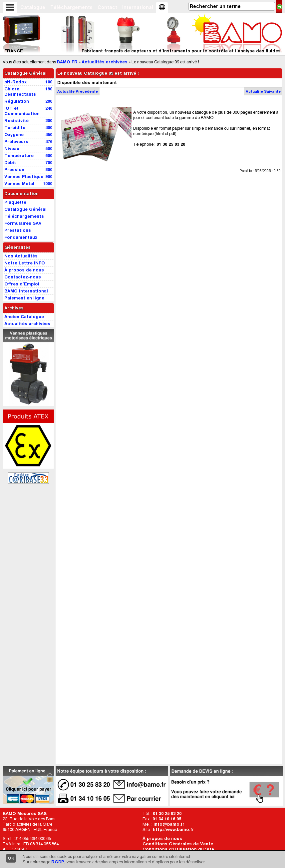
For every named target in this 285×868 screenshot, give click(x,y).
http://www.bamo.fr (173, 829)
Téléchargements (71, 7)
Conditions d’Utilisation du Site (178, 849)
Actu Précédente (78, 91)
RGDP (58, 862)
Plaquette (15, 202)
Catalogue (33, 7)
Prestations (18, 230)
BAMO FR (67, 62)
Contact (107, 7)
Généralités (17, 247)
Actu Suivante (263, 91)
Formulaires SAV (23, 223)
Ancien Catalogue (24, 317)
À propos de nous (162, 838)
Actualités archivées (105, 62)
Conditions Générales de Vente (178, 844)
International (138, 7)
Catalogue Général (25, 73)
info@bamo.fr (169, 824)
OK (11, 858)
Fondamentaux (21, 237)
